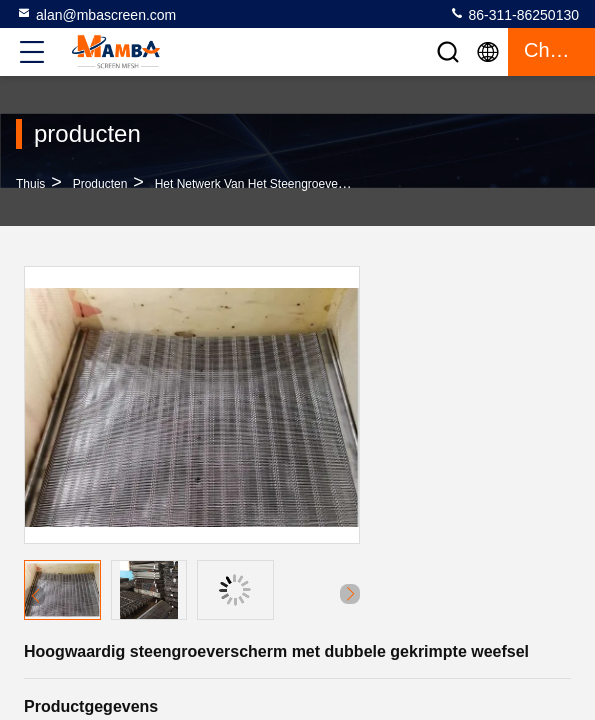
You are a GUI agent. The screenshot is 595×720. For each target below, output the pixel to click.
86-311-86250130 (514, 14)
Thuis (30, 184)
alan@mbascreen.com (96, 14)
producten (100, 184)
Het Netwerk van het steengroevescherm (266, 184)
